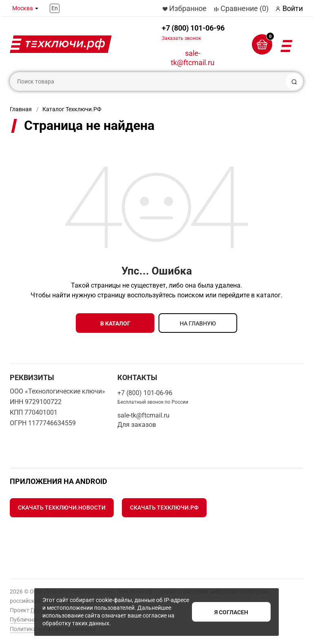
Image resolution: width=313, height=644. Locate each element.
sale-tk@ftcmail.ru (193, 58)
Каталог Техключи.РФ (72, 109)
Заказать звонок (181, 38)
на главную (198, 323)
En (55, 8)
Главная (21, 109)
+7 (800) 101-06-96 (193, 32)
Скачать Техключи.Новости (62, 508)
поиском (191, 295)
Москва (23, 8)
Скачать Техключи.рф (164, 508)
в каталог (115, 323)
